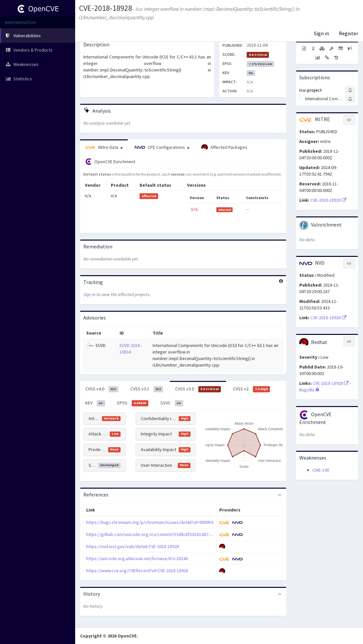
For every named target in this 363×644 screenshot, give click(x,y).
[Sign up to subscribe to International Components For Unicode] (350, 99)
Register (348, 33)
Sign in (322, 33)
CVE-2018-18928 (106, 8)
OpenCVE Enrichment (110, 162)
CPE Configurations (162, 147)
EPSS (133, 403)
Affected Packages (224, 148)
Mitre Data (104, 147)
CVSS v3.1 (147, 389)
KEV (95, 403)
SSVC (172, 403)
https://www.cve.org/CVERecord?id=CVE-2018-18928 (137, 571)
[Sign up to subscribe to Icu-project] (350, 90)
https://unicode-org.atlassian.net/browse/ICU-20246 (137, 558)
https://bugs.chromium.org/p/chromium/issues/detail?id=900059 (150, 522)
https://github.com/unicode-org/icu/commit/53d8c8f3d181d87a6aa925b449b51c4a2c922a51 (176, 534)
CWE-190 (321, 470)
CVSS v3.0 (198, 389)
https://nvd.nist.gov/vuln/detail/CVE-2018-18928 (133, 546)
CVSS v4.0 (102, 389)
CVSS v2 (252, 389)
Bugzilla (309, 390)
